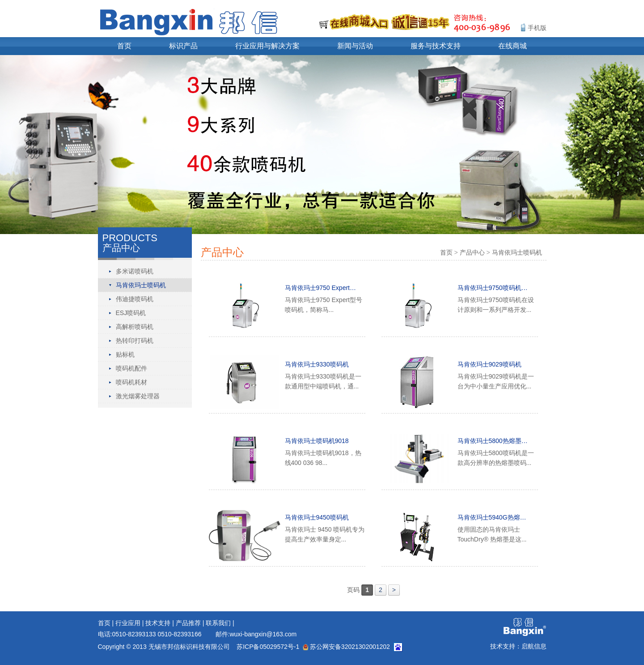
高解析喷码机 (135, 327)
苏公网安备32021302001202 (346, 647)
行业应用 (128, 623)
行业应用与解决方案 (267, 46)
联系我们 (218, 623)
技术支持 (158, 623)
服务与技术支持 (436, 46)
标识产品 (183, 46)
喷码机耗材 (131, 382)
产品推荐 (188, 623)
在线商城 (513, 46)
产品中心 (472, 252)
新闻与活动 (355, 46)
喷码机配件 (131, 368)
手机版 (537, 28)
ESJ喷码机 (131, 313)
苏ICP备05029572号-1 (268, 647)
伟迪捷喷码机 (135, 299)
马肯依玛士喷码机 (141, 285)
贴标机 (125, 354)
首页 (124, 46)
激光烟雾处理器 (138, 396)
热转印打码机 (135, 341)
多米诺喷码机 (135, 271)
